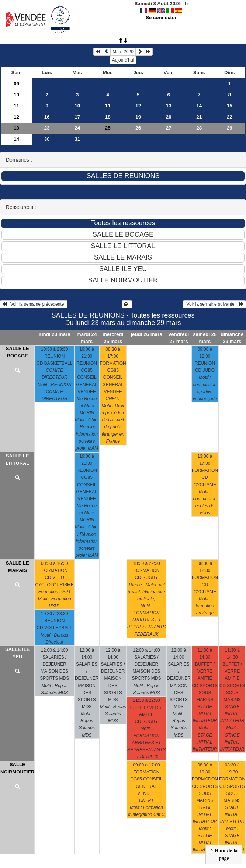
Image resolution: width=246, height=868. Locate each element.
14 (199, 106)
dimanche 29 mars (232, 338)
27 (169, 128)
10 (16, 95)
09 (16, 84)
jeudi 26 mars (146, 334)
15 (230, 106)
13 (169, 106)
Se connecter (161, 18)
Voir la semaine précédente (34, 304)
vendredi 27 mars (179, 338)
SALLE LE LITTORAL (17, 459)
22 (230, 117)
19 (138, 117)
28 (199, 128)
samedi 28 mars (205, 338)
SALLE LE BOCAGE (18, 352)
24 (77, 128)
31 (77, 139)
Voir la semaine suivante (214, 304)
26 (138, 128)
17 (77, 117)
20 (169, 117)
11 (16, 106)
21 (199, 117)
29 (230, 128)
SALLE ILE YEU (17, 653)
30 (47, 139)
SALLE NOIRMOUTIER (17, 768)
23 (47, 128)
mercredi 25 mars (113, 338)
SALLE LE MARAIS (18, 567)
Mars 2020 (123, 52)
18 (108, 117)
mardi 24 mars (87, 338)
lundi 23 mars (55, 334)
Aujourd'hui (123, 60)
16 (47, 117)
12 (138, 106)
